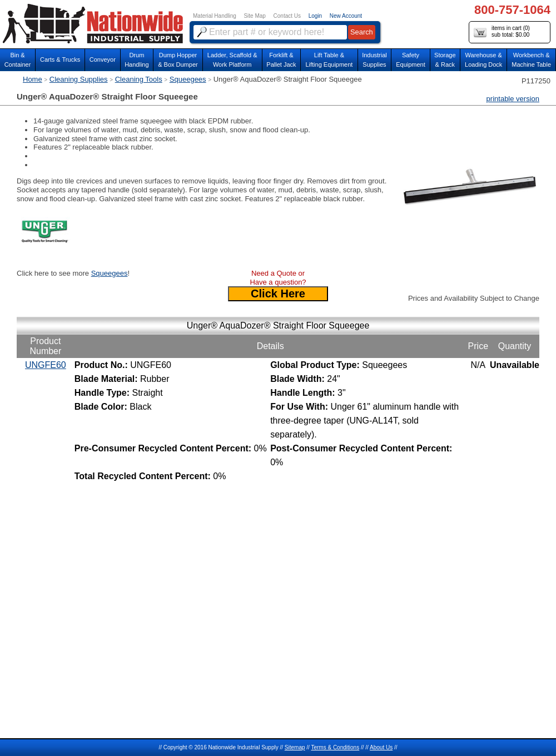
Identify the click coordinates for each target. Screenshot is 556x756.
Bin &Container (18, 60)
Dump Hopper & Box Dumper (178, 60)
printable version (513, 99)
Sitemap (295, 747)
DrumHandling (136, 60)
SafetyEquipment (411, 60)
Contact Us (287, 16)
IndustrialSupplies (374, 60)
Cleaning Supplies (79, 79)
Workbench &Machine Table (531, 60)
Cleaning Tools (139, 79)
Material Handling (215, 16)
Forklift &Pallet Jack (281, 60)
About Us (381, 747)
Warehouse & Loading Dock (483, 60)
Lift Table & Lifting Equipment (329, 60)
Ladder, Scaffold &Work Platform (232, 60)
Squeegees (188, 79)
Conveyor (103, 59)
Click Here (278, 294)
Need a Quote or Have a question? (278, 278)
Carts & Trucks (60, 59)
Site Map (254, 16)
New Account (346, 16)
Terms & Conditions (335, 747)
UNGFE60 (46, 365)
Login (315, 16)
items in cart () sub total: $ (502, 32)
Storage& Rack (445, 60)
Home (33, 79)
